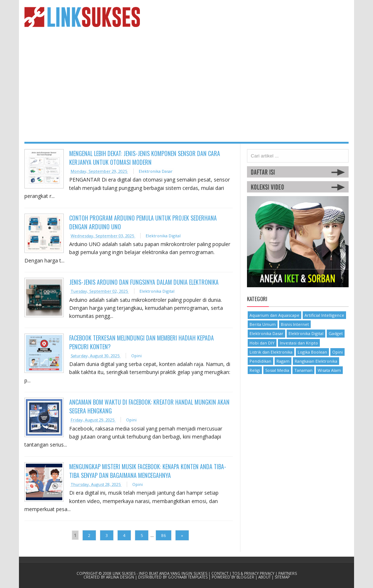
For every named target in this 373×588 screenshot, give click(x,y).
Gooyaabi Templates (188, 577)
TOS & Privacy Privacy (254, 573)
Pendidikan (260, 361)
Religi (255, 370)
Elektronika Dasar (156, 171)
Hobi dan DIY (262, 343)
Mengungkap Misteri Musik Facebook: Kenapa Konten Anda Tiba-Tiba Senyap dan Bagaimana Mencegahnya (148, 471)
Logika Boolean (312, 352)
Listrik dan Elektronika (271, 352)
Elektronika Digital (163, 236)
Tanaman (303, 370)
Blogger (246, 577)
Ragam (283, 361)
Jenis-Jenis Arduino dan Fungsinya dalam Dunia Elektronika (144, 282)
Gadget (336, 333)
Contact (220, 573)
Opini (136, 356)
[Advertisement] (186, 87)
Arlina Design (121, 577)
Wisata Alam (329, 370)
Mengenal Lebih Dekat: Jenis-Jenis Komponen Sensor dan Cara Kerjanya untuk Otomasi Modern (145, 158)
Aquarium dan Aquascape (274, 315)
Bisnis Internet (295, 324)
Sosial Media (277, 370)
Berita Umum (263, 324)
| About (264, 577)
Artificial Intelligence (324, 315)
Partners (288, 573)
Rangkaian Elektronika (316, 361)
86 (164, 535)
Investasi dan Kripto (299, 343)
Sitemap (282, 577)
